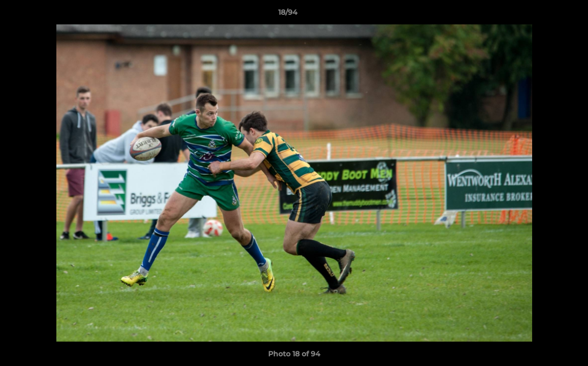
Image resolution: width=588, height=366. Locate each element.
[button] (545, 15)
